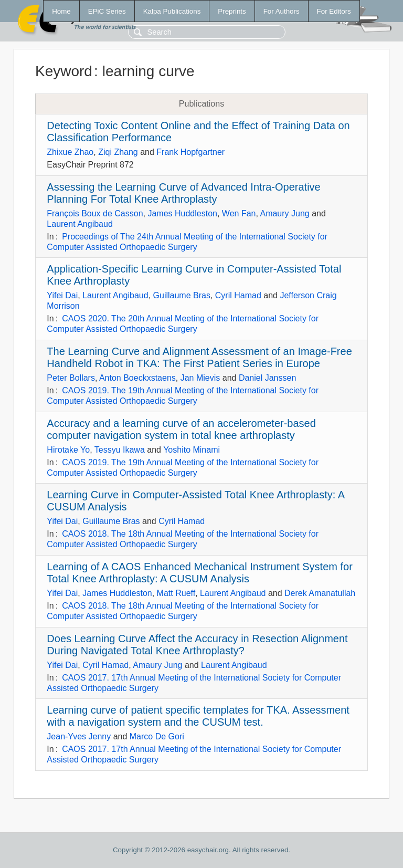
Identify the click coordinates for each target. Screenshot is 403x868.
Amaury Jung (284, 213)
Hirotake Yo (68, 450)
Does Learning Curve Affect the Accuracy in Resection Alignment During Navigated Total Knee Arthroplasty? (197, 645)
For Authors (282, 11)
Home (61, 11)
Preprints (232, 11)
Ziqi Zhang (118, 152)
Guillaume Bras (182, 295)
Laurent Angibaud (79, 224)
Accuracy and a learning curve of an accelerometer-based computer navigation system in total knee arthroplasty (181, 429)
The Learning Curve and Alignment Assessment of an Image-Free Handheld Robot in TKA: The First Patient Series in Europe (199, 357)
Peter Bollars (71, 378)
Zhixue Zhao (70, 152)
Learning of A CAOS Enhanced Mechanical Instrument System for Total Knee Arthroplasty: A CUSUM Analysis (200, 573)
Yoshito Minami (192, 450)
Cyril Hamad (238, 295)
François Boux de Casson (95, 213)
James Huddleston (182, 213)
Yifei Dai (62, 295)
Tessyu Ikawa (120, 450)
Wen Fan (239, 213)
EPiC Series (107, 11)
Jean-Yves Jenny (79, 736)
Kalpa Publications (172, 11)
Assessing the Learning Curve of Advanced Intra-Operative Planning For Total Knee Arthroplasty (183, 193)
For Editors (334, 11)
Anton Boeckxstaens (137, 378)
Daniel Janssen (267, 378)
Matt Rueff (176, 593)
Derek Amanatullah (320, 593)
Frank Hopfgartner (190, 152)
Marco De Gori (157, 736)
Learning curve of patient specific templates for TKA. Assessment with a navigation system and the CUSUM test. (198, 716)
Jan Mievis (200, 378)
